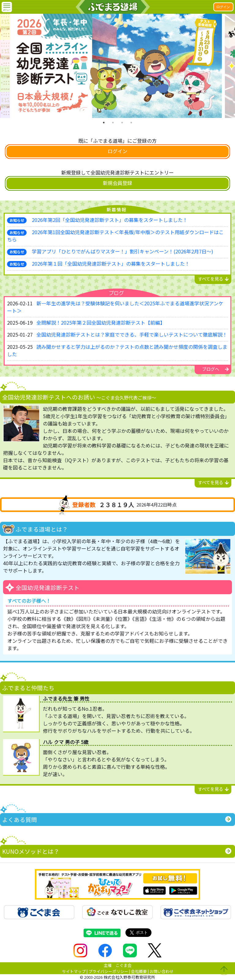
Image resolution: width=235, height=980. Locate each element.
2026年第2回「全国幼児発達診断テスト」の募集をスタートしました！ (110, 220)
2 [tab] (113, 123)
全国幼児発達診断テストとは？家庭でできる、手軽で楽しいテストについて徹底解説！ (132, 334)
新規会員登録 (117, 183)
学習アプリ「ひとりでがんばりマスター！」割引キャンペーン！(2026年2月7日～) (123, 251)
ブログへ (215, 369)
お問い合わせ (162, 971)
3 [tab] (122, 123)
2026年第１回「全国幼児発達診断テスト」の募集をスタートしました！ (111, 263)
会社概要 (139, 971)
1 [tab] (104, 123)
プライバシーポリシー (108, 971)
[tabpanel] (117, 66)
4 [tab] (131, 123)
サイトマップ (74, 971)
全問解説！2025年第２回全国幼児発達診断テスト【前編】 (101, 322)
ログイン (223, 7)
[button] (7, 7)
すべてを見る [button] (213, 279)
